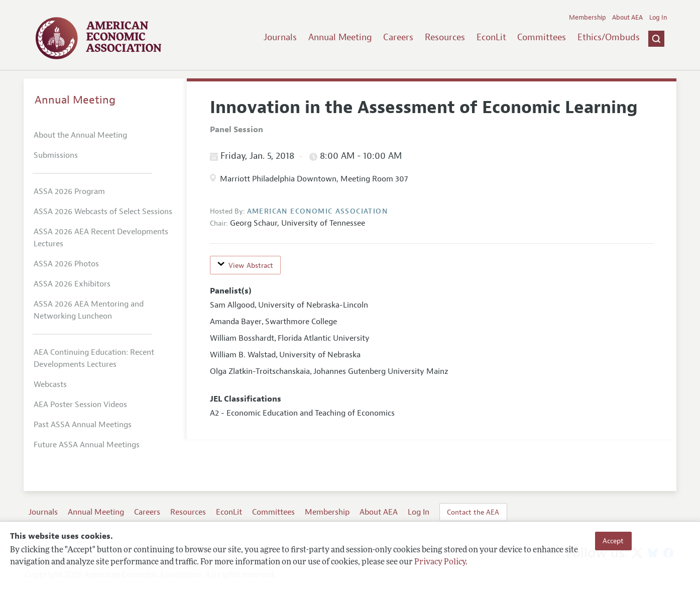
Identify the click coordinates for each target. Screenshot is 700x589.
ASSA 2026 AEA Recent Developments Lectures (101, 238)
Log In (658, 18)
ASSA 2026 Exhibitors (72, 284)
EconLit (491, 37)
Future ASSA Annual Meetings (87, 445)
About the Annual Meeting (80, 135)
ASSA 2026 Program (69, 191)
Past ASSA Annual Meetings (83, 425)
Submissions (56, 155)
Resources (445, 37)
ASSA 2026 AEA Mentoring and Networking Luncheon (89, 310)
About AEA (627, 18)
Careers (398, 37)
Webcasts (50, 384)
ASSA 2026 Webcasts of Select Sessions (103, 212)
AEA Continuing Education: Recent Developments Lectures (94, 358)
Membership (588, 18)
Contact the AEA (473, 512)
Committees (542, 37)
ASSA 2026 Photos (66, 264)
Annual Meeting (340, 37)
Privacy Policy (440, 562)
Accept (613, 541)
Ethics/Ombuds (609, 37)
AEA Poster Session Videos (80, 405)
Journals (280, 37)
